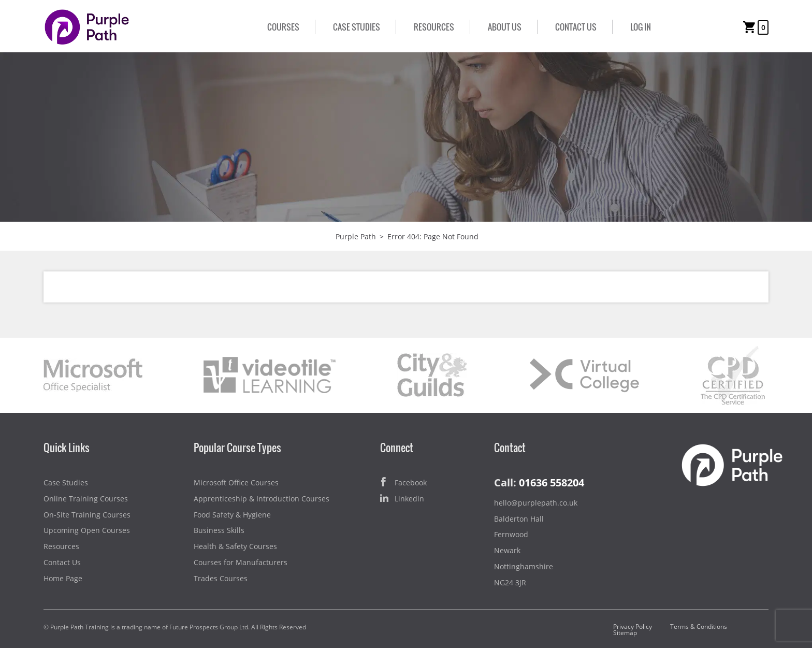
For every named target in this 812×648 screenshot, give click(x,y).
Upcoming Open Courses (87, 530)
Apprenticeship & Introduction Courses (262, 499)
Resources (434, 27)
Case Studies (357, 27)
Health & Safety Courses (235, 546)
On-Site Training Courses (87, 515)
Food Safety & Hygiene (232, 515)
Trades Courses (221, 578)
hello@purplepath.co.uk (536, 503)
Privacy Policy (633, 627)
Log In (641, 27)
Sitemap (625, 633)
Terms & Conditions (699, 627)
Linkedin (402, 499)
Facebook (403, 483)
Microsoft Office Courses (236, 483)
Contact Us (576, 27)
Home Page (63, 578)
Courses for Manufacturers (241, 562)
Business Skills (219, 530)
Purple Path (356, 236)
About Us (505, 27)
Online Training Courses (86, 499)
